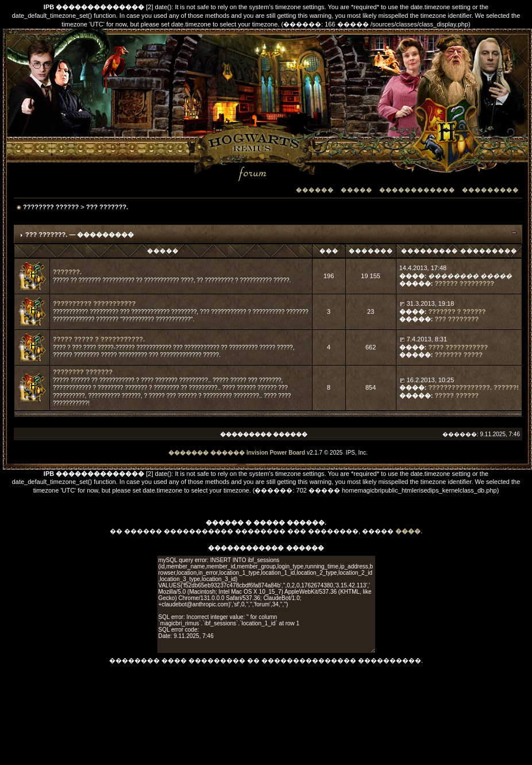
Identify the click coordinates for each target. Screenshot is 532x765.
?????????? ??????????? (94, 303)
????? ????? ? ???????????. (99, 339)
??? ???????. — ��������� (80, 235)
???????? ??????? (83, 372)
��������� (490, 190)
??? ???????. (107, 207)
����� (356, 190)
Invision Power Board (276, 453)
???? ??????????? (458, 347)
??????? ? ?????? (457, 312)
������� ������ (207, 453)
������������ (417, 190)
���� (408, 531)
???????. (67, 272)
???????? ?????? (51, 207)
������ (315, 190)
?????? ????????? (464, 283)
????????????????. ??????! (473, 387)
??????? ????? (458, 355)
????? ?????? (456, 395)
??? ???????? (456, 319)
